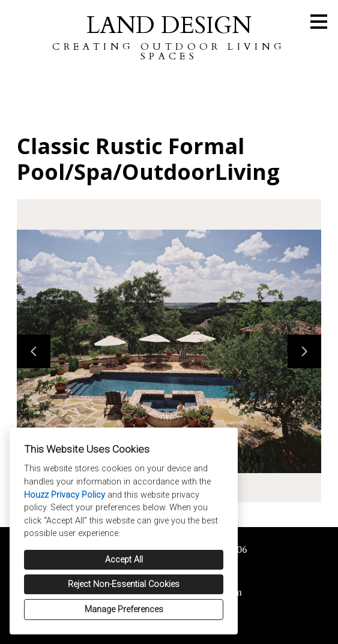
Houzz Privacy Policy (65, 495)
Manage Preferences (124, 610)
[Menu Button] (319, 22)
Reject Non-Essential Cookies (124, 584)
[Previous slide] (34, 351)
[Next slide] (304, 351)
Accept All (124, 560)
